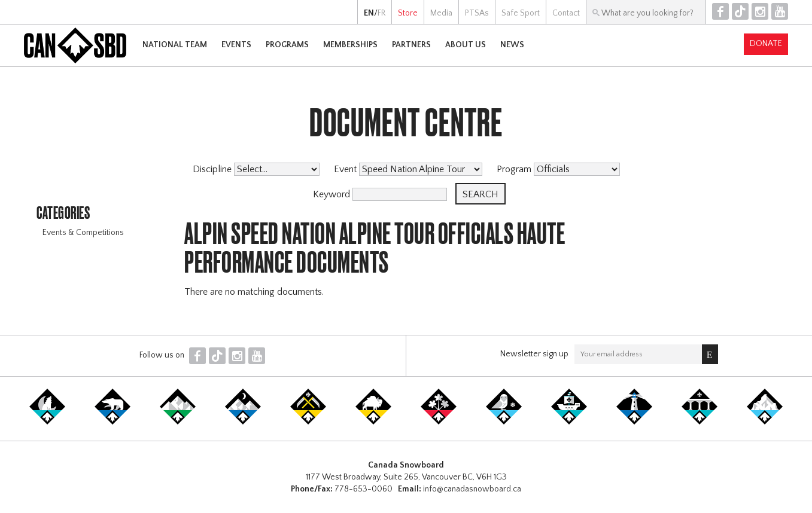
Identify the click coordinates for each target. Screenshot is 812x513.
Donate (766, 44)
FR (381, 13)
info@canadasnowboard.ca (472, 489)
